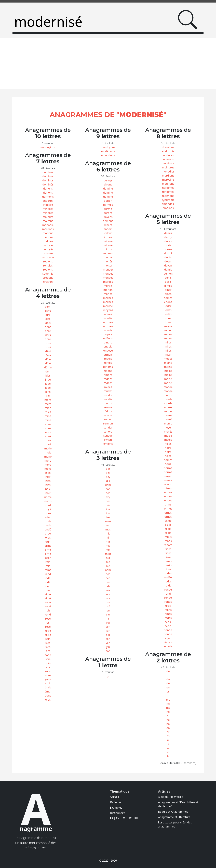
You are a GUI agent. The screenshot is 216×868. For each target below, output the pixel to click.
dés (108, 505)
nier (48, 477)
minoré (108, 245)
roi (108, 623)
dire (48, 315)
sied (48, 643)
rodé (48, 606)
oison (168, 488)
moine (168, 363)
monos (168, 395)
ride (48, 578)
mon (108, 554)
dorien (108, 201)
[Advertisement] (108, 64)
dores (168, 241)
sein (48, 639)
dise (48, 319)
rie (108, 615)
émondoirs (108, 155)
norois (108, 330)
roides (108, 387)
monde (168, 387)
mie (108, 533)
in (168, 696)
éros (48, 700)
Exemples (116, 808)
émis (48, 687)
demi (48, 307)
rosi (48, 623)
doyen (168, 265)
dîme (48, 355)
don (108, 489)
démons (108, 221)
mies (48, 412)
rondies (48, 265)
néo (108, 578)
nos (108, 574)
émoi (48, 691)
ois (108, 594)
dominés (48, 184)
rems (48, 570)
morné (168, 419)
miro (48, 428)
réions (108, 407)
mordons (48, 229)
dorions (48, 193)
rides (168, 549)
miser (168, 355)
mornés (108, 302)
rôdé (48, 635)
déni (48, 351)
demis (168, 233)
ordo (48, 533)
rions (168, 569)
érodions (168, 208)
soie (48, 659)
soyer (168, 638)
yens (48, 679)
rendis (108, 363)
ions (48, 392)
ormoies (48, 253)
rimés (168, 565)
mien (48, 408)
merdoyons (108, 147)
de (168, 671)
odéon (168, 484)
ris (108, 619)
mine (48, 416)
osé (108, 606)
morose (108, 306)
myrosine (168, 180)
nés (108, 582)
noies (168, 444)
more (48, 465)
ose (108, 602)
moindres (168, 167)
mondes (108, 274)
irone (168, 318)
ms (168, 708)
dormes (108, 205)
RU (136, 818)
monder (108, 270)
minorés (48, 213)
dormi (168, 253)
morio (168, 411)
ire (108, 517)
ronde (168, 590)
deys (48, 311)
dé (168, 683)
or (168, 732)
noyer (168, 476)
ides (48, 376)
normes (108, 322)
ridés (168, 553)
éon (108, 651)
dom (108, 485)
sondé (168, 634)
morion (108, 290)
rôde (48, 631)
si (168, 752)
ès (168, 756)
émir (48, 683)
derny (168, 237)
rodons (108, 379)
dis (108, 481)
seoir (168, 622)
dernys (108, 180)
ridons (108, 371)
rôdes (168, 618)
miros (168, 346)
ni (168, 716)
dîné (48, 363)
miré (48, 436)
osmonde (48, 257)
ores (48, 538)
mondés (108, 278)
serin (168, 626)
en (168, 687)
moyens (108, 310)
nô (168, 724)
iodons (108, 233)
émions (108, 444)
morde (168, 399)
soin (48, 663)
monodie (48, 225)
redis (168, 529)
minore (108, 241)
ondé (48, 529)
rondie (108, 395)
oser (48, 558)
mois (48, 452)
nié (108, 566)
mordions (168, 176)
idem (48, 371)
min (108, 538)
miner (168, 330)
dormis (108, 209)
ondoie (108, 346)
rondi (168, 594)
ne (168, 712)
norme (168, 468)
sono (48, 671)
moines (108, 253)
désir (168, 282)
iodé (48, 388)
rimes (168, 561)
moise (168, 379)
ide (108, 509)
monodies (168, 171)
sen (108, 627)
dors (48, 335)
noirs (168, 452)
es (168, 691)
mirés (168, 351)
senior (108, 419)
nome (48, 497)
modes (168, 359)
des (108, 473)
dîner (168, 290)
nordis (108, 318)
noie (48, 489)
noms (48, 501)
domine (108, 189)
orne (48, 550)
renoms (108, 367)
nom (108, 570)
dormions (168, 147)
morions (48, 233)
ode (108, 586)
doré (48, 339)
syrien (108, 440)
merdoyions (48, 147)
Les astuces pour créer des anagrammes (175, 824)
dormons (48, 197)
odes (48, 513)
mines (168, 334)
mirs (48, 432)
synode (108, 436)
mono (48, 457)
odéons (108, 338)
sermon (108, 423)
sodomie (48, 274)
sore (48, 675)
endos (168, 302)
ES (124, 818)
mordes (108, 282)
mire (48, 424)
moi (108, 550)
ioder (168, 306)
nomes (168, 460)
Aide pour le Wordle (171, 797)
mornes (108, 298)
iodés (168, 314)
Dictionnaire (118, 813)
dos (108, 493)
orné (48, 554)
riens (168, 557)
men (108, 521)
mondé (168, 391)
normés (108, 326)
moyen (168, 428)
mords (168, 403)
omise (168, 492)
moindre (48, 217)
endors (108, 229)
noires (108, 314)
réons (168, 610)
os (168, 736)
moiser (108, 265)
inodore (48, 205)
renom (168, 545)
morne (168, 415)
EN (118, 818)
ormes (168, 509)
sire (48, 651)
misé (48, 444)
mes (108, 529)
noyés (168, 480)
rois (48, 610)
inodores (168, 155)
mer (108, 525)
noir (48, 493)
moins (168, 367)
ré (168, 744)
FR (112, 818)
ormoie (108, 355)
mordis (108, 286)
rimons (108, 375)
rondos (108, 403)
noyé (48, 509)
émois (168, 646)
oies (48, 517)
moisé (168, 383)
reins (168, 533)
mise (48, 440)
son (108, 639)
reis (48, 566)
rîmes (168, 614)
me (168, 700)
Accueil (114, 797)
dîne (48, 359)
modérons (168, 163)
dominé (108, 197)
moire (168, 371)
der (108, 469)
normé (168, 472)
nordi (168, 464)
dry (108, 497)
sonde (168, 630)
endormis (168, 151)
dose (48, 343)
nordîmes (168, 188)
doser (168, 261)
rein (48, 562)
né (168, 720)
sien (48, 647)
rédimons (168, 196)
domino (108, 193)
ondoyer (48, 245)
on (168, 728)
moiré (168, 375)
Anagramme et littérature (174, 817)
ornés (168, 517)
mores (168, 407)
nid (108, 558)
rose (48, 619)
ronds (168, 602)
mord (48, 461)
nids (48, 473)
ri (168, 740)
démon (168, 274)
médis (168, 440)
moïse (168, 436)
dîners (108, 225)
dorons (108, 213)
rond (48, 615)
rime (48, 594)
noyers (108, 334)
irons (168, 322)
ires (48, 396)
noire (168, 448)
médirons (168, 184)
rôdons (108, 411)
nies (48, 481)
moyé (48, 469)
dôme (48, 367)
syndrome (168, 200)
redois (108, 359)
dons (48, 327)
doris (168, 245)
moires (108, 257)
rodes (168, 573)
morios (108, 294)
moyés (168, 432)
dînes (168, 294)
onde (48, 525)
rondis (108, 399)
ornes (168, 513)
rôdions (48, 270)
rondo (168, 598)
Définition (116, 802)
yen (108, 643)
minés (168, 338)
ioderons (168, 159)
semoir (108, 415)
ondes (168, 496)
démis (168, 270)
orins (168, 504)
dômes (168, 298)
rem (108, 610)
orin (48, 542)
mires (168, 342)
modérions (108, 151)
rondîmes (168, 192)
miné (48, 420)
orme (48, 546)
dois (48, 323)
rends (168, 541)
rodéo (168, 577)
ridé (48, 582)
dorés (168, 257)
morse (168, 423)
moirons (48, 221)
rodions (48, 261)
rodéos (108, 383)
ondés (168, 500)
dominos (48, 180)
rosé (48, 627)
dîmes (168, 286)
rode (48, 602)
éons (48, 696)
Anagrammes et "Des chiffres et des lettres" (178, 804)
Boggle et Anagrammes (173, 812)
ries (48, 590)
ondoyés (48, 249)
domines (48, 176)
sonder (108, 428)
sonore (108, 432)
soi (108, 635)
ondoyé (108, 351)
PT (130, 818)
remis (168, 537)
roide (168, 585)
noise (168, 456)
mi (168, 704)
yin (108, 647)
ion (108, 513)
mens (48, 400)
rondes (108, 391)
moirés (108, 261)
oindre (108, 342)
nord (48, 505)
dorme (168, 249)
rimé (48, 598)
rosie (168, 606)
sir (108, 631)
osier (168, 525)
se (168, 748)
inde (48, 380)
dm (168, 675)
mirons (108, 249)
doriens (48, 189)
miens (168, 326)
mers (48, 404)
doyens (108, 217)
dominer (48, 172)
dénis (168, 278)
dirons (108, 184)
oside (168, 521)
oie (108, 590)
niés (48, 485)
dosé (48, 347)
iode (48, 384)
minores (48, 209)
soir (48, 667)
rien (48, 586)
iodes (168, 310)
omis (48, 521)
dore (48, 331)
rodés (168, 581)
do (168, 679)
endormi (48, 201)
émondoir (168, 204)
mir (108, 542)
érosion (48, 282)
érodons (48, 278)
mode (48, 448)
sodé (48, 655)
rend (48, 574)
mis (108, 546)
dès (108, 501)
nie (108, 562)
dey (108, 477)
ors (108, 598)
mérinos (48, 237)
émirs (168, 642)
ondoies (48, 241)
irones (108, 237)
